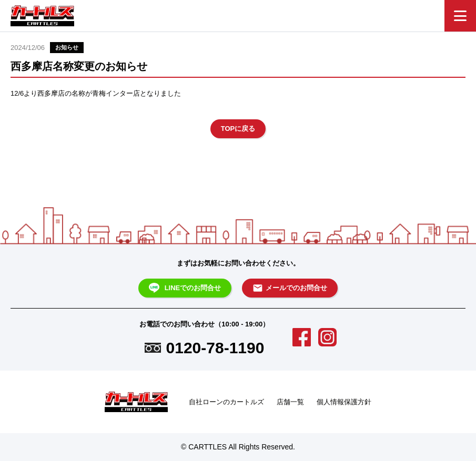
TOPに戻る (238, 129)
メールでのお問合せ (290, 288)
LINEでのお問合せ (185, 288)
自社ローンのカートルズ (226, 402)
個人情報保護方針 (344, 402)
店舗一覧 (290, 402)
